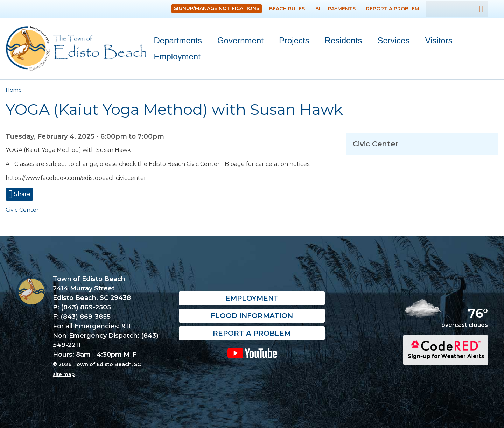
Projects (294, 40)
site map (64, 374)
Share (22, 194)
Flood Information (252, 316)
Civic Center (22, 210)
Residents (340, 42)
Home (14, 90)
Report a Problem (393, 9)
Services (390, 42)
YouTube (252, 353)
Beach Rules (287, 9)
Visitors (435, 42)
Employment (177, 57)
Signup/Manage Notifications (217, 8)
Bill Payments (335, 9)
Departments (175, 42)
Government (237, 42)
